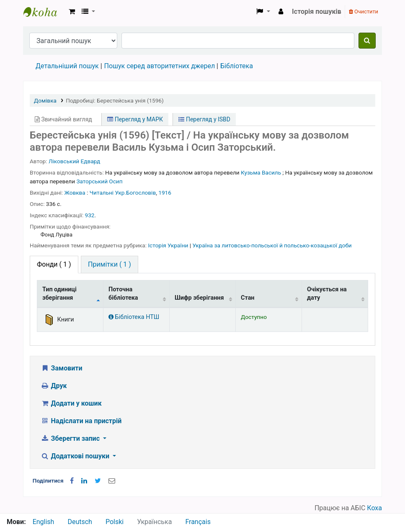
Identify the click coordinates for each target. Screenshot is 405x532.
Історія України (169, 245)
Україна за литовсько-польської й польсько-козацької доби (272, 245)
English (44, 522)
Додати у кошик (71, 403)
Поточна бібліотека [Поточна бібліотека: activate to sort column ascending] (123, 293)
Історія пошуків (317, 12)
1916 (165, 193)
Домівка (45, 100)
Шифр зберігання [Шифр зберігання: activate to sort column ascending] (199, 298)
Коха (374, 508)
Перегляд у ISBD (204, 119)
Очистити (364, 12)
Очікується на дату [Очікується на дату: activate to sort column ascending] (327, 293)
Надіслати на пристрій (81, 421)
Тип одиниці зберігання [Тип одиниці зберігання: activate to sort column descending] (59, 293)
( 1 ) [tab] (54, 264)
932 (90, 215)
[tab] (110, 265)
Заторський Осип (99, 181)
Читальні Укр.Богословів (123, 193)
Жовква (75, 193)
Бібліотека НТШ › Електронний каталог (44, 12)
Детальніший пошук (67, 66)
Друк (54, 386)
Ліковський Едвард (74, 161)
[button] (72, 12)
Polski (115, 522)
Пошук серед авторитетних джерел (160, 66)
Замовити (62, 368)
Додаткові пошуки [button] (76, 456)
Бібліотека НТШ (134, 317)
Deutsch (80, 522)
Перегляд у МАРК (135, 119)
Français (198, 522)
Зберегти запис (71, 438)
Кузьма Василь (261, 172)
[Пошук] (367, 41)
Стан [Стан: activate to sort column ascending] (248, 298)
